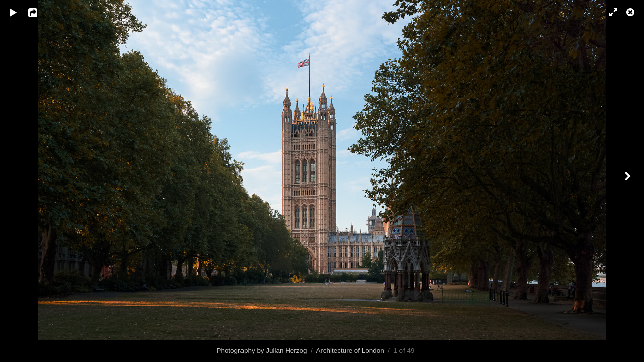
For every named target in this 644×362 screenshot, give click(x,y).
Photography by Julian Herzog (262, 351)
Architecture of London (350, 351)
